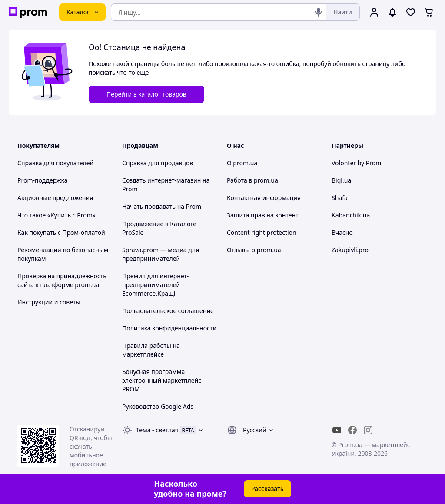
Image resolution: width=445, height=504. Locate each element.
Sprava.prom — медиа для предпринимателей (161, 254)
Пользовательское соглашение (168, 311)
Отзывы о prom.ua (254, 250)
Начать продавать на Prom (162, 206)
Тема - (157, 430)
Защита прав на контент (263, 215)
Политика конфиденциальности (169, 328)
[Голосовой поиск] (319, 12)
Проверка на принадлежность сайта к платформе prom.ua (62, 280)
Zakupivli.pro (350, 250)
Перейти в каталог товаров (146, 94)
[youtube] (337, 430)
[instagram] (368, 430)
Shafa (340, 198)
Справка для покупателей (55, 163)
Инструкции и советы (49, 302)
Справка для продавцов (158, 163)
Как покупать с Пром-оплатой (61, 232)
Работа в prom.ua (252, 180)
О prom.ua (242, 163)
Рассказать (267, 489)
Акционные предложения (55, 198)
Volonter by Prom (356, 163)
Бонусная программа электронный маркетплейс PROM (162, 380)
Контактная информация (264, 198)
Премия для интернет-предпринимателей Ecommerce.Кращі (155, 285)
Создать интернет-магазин (161, 180)
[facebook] (352, 430)
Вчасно (342, 232)
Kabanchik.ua (351, 215)
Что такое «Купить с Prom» (56, 215)
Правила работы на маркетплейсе (151, 350)
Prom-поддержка (43, 180)
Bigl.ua (341, 180)
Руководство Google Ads (158, 406)
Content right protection (262, 232)
